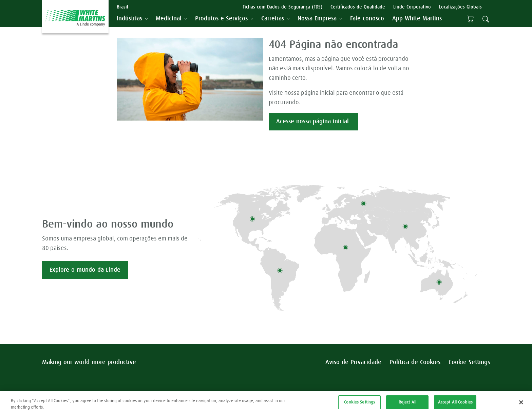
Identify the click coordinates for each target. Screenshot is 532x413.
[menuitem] (367, 19)
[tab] (132, 19)
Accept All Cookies (455, 404)
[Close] (521, 405)
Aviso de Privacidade (353, 362)
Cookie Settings (469, 362)
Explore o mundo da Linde (85, 270)
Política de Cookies (415, 362)
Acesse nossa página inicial (313, 122)
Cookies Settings (359, 404)
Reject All (407, 404)
